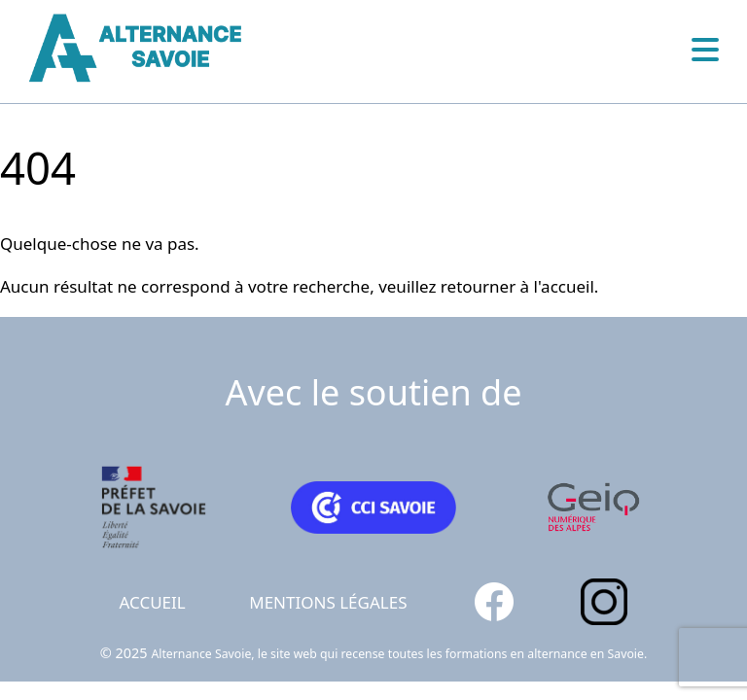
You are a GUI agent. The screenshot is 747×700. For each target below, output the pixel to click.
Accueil (153, 602)
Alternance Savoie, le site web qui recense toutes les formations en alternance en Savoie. (399, 654)
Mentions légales (328, 602)
